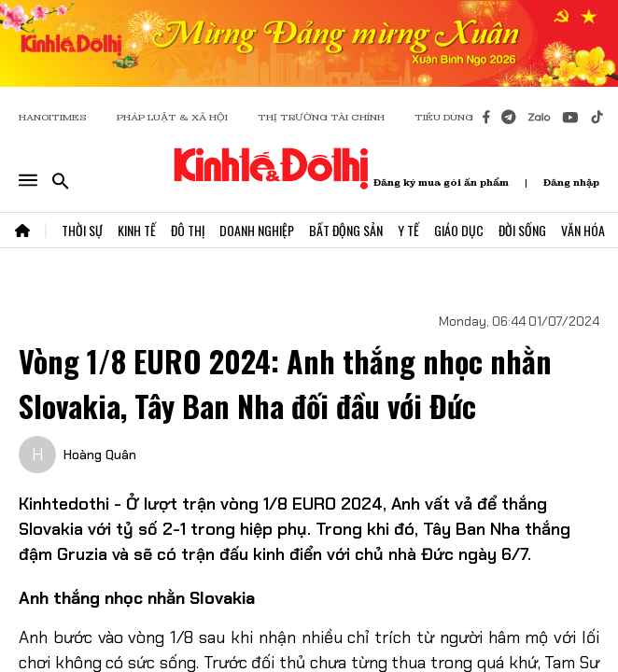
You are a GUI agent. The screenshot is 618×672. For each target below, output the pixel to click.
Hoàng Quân (100, 455)
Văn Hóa (583, 230)
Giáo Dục (459, 230)
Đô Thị (188, 230)
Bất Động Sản (346, 230)
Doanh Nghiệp (257, 230)
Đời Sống (522, 230)
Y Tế (408, 230)
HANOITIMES (53, 117)
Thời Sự (82, 230)
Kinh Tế (137, 230)
